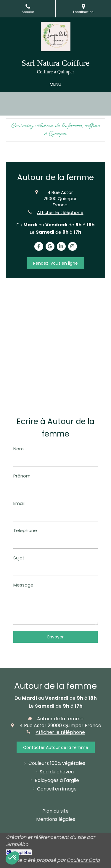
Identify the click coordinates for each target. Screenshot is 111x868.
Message (23, 585)
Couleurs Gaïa (83, 860)
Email (19, 503)
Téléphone (25, 530)
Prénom (22, 476)
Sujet (19, 558)
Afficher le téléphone (60, 212)
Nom (18, 449)
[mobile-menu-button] (55, 84)
